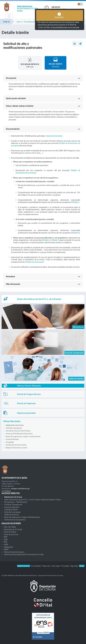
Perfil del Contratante (12, 512)
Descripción (11, 78)
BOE (6, 542)
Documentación (13, 129)
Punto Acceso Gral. (11, 534)
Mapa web (46, 566)
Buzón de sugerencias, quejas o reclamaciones (23, 436)
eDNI (6, 544)
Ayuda (82, 566)
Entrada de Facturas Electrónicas (18, 431)
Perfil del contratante (14, 428)
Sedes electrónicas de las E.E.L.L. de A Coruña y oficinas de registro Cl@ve (33, 500)
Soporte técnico (24, 566)
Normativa (10, 276)
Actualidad (10, 442)
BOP (6, 537)
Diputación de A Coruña (13, 529)
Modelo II (75, 233)
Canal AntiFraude (12, 439)
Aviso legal (56, 566)
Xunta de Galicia (10, 532)
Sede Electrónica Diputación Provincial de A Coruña (24, 554)
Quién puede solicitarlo (16, 98)
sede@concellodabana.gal (20, 489)
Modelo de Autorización (35, 262)
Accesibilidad (36, 566)
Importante (59, 17)
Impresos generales (12, 507)
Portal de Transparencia (13, 505)
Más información (13, 284)
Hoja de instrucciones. (54, 136)
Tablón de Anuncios (12, 515)
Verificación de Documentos (15, 520)
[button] (80, 4)
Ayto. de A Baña (10, 527)
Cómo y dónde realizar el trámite (20, 106)
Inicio (19, 22)
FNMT (6, 549)
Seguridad (74, 566)
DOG (6, 539)
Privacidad (65, 566)
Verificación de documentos (16, 445)
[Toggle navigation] (9, 16)
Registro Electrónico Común (16, 448)
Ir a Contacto (6, 491)
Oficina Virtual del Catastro (14, 552)
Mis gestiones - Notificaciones (16, 502)
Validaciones (8, 547)
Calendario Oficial (11, 510)
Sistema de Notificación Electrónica (19, 434)
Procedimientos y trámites (34, 22)
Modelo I (75, 202)
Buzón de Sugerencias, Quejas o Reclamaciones (22, 517)
